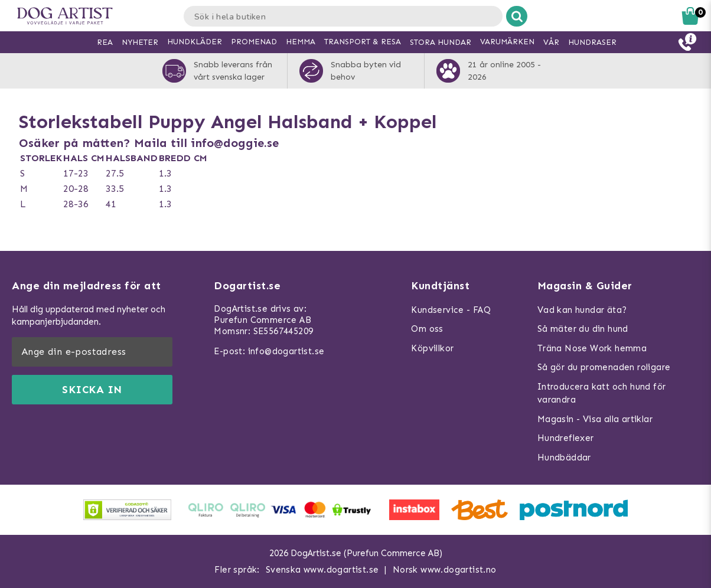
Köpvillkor (432, 348)
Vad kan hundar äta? (582, 310)
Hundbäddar (564, 458)
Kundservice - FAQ (451, 310)
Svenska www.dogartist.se (322, 570)
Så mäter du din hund (583, 329)
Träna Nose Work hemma (592, 348)
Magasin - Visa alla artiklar (595, 419)
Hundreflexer (566, 438)
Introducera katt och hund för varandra (602, 393)
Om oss (427, 329)
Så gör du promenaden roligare (604, 367)
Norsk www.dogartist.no (445, 570)
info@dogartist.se (286, 351)
